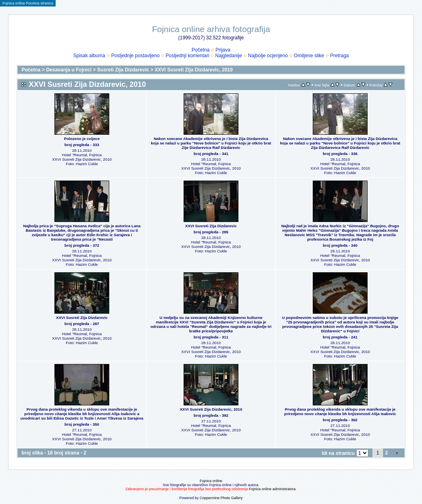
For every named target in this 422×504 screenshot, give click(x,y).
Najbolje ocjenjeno (268, 56)
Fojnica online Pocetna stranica (28, 3)
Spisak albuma (89, 56)
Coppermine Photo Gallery (221, 498)
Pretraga (340, 56)
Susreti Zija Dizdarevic (123, 70)
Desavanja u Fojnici (69, 70)
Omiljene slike (309, 56)
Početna (201, 50)
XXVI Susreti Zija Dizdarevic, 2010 (194, 70)
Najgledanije (229, 56)
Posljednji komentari (187, 56)
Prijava (223, 50)
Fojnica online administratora (272, 489)
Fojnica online (211, 481)
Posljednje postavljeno (135, 56)
